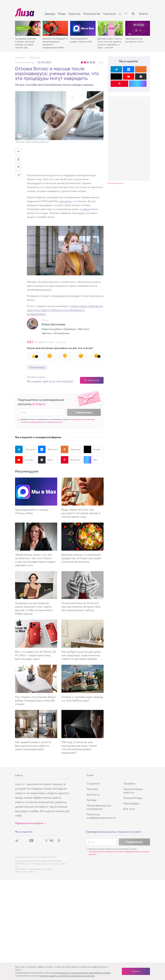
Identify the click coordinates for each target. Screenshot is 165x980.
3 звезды (88, 62)
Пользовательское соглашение (99, 807)
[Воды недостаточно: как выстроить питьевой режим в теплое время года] (82, 492)
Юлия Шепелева (25, 62)
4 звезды (91, 62)
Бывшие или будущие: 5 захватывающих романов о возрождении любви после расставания (55, 43)
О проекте (93, 783)
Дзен (45, 460)
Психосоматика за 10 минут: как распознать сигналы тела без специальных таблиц (81, 607)
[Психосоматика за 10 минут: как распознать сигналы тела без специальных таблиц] (82, 585)
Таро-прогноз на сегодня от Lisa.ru (134, 40)
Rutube (92, 449)
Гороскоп (110, 14)
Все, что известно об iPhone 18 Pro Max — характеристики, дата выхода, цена (35, 655)
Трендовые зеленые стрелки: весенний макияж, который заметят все (26, 43)
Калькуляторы (133, 798)
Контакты (93, 794)
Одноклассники (71, 449)
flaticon (32, 872)
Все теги (129, 809)
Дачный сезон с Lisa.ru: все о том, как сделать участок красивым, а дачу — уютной (110, 43)
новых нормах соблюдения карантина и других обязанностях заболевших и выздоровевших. (65, 310)
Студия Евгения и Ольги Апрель (40, 869)
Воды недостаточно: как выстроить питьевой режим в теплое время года (81, 513)
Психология (92, 14)
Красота (74, 14)
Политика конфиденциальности (101, 816)
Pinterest (70, 460)
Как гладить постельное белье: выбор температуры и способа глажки (36, 700)
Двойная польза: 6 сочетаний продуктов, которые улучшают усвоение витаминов (82, 558)
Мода (62, 14)
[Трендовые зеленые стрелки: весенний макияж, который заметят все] (28, 28)
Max (91, 460)
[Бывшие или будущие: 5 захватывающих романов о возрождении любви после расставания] (55, 28)
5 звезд (94, 62)
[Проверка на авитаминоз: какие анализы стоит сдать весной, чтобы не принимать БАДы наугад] (36, 585)
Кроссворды (131, 803)
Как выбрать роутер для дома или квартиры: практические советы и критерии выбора (81, 655)
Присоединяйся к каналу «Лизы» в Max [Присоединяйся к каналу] (32, 511)
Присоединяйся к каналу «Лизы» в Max (81, 40)
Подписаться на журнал (29, 823)
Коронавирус (37, 367)
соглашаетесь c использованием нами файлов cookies (82, 973)
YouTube (24, 460)
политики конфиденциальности (33, 422)
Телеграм (25, 449)
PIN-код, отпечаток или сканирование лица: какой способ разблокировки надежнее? (79, 747)
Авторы (92, 800)
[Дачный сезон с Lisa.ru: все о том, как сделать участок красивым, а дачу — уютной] (110, 28)
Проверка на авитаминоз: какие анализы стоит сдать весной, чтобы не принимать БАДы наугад (34, 608)
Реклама (92, 789)
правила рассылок (55, 422)
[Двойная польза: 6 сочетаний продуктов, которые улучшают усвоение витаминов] (82, 537)
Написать (94, 380)
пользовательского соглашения (82, 419)
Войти (144, 14)
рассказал (65, 201)
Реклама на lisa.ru (116, 183)
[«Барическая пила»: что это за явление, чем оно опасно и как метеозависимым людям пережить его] (36, 537)
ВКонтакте (48, 449)
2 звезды (85, 62)
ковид (86, 209)
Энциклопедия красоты (133, 791)
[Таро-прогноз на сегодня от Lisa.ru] (138, 28)
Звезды (50, 14)
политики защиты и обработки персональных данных (67, 976)
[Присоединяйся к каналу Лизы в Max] (36, 492)
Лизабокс (130, 783)
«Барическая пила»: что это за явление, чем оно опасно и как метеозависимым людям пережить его (35, 560)
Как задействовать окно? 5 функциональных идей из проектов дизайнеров (33, 746)
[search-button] (133, 14)
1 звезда (82, 62)
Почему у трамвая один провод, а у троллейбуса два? (82, 699)
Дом (122, 14)
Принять (136, 971)
